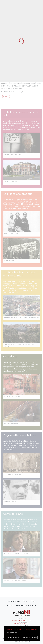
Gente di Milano (13, 514)
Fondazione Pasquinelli (21, 624)
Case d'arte (10, 356)
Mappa (10, 606)
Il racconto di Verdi (10, 182)
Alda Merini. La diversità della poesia (16, 554)
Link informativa (11, 633)
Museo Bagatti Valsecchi (12, 396)
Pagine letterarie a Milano (19, 435)
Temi (25, 601)
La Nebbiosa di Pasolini (11, 502)
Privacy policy (18, 641)
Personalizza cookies (30, 637)
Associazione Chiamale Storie (21, 620)
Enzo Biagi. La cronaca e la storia (15, 580)
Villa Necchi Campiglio (11, 423)
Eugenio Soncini (9, 261)
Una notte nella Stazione (12, 475)
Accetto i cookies (13, 637)
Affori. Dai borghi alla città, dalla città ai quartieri (21, 318)
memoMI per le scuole (26, 606)
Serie (33, 601)
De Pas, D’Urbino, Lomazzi (12, 234)
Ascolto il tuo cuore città (12, 155)
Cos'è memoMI (14, 601)
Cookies (27, 641)
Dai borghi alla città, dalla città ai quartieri (19, 274)
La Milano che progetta (18, 194)
